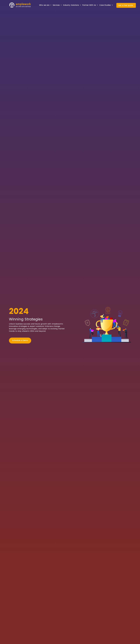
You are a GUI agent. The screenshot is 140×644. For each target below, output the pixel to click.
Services (57, 5)
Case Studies (106, 5)
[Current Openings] (44, 341)
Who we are (45, 5)
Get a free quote (126, 5)
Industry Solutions (72, 5)
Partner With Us (90, 5)
